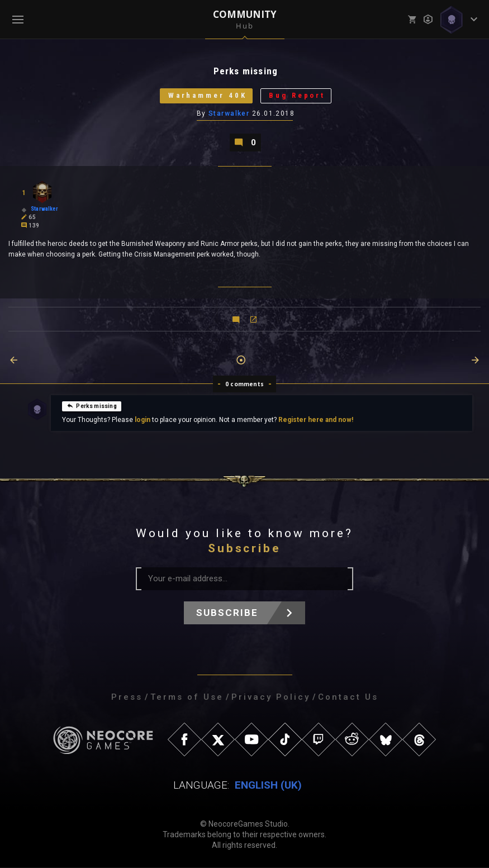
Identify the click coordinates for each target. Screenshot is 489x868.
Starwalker (229, 113)
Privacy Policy (271, 698)
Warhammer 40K (207, 96)
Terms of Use (187, 698)
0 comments (244, 385)
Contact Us (348, 698)
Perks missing (91, 406)
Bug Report (297, 96)
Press (127, 698)
